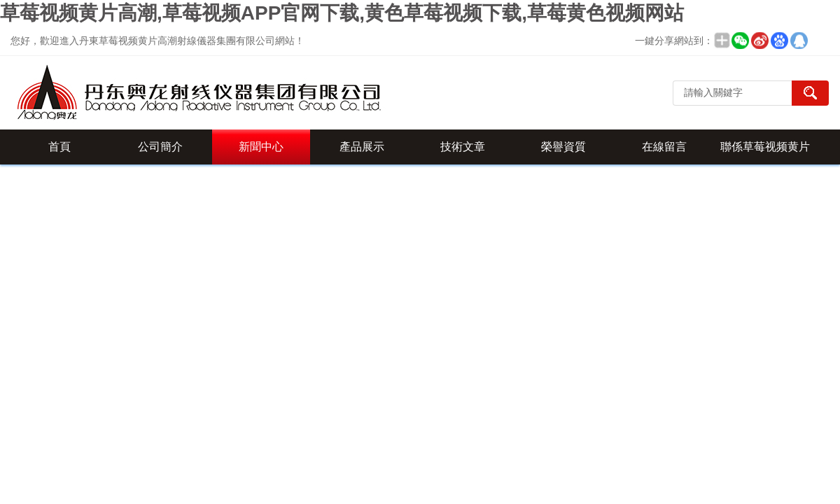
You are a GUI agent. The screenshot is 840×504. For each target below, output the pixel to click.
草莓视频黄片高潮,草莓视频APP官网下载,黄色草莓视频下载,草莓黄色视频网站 (342, 13)
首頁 (59, 147)
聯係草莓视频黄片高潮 (765, 153)
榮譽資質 (563, 147)
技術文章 (463, 147)
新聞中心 (261, 147)
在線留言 (664, 147)
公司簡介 (160, 147)
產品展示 (362, 147)
